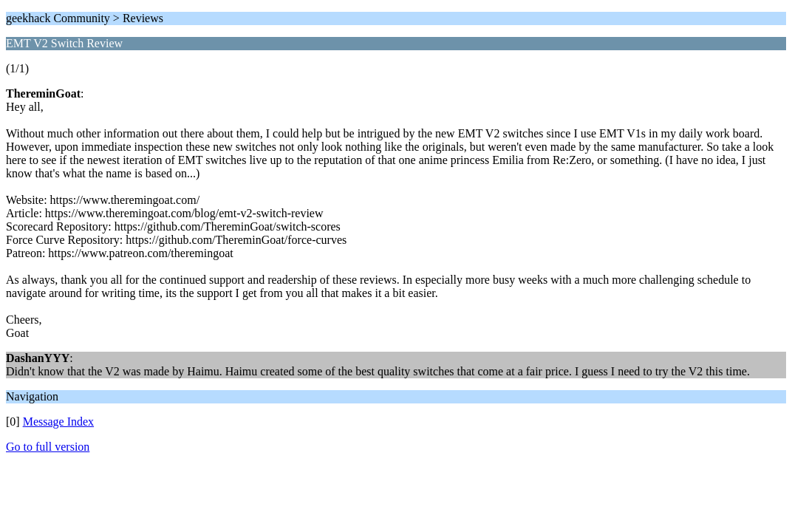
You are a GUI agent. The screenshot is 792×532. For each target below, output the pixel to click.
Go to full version (48, 447)
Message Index (58, 422)
